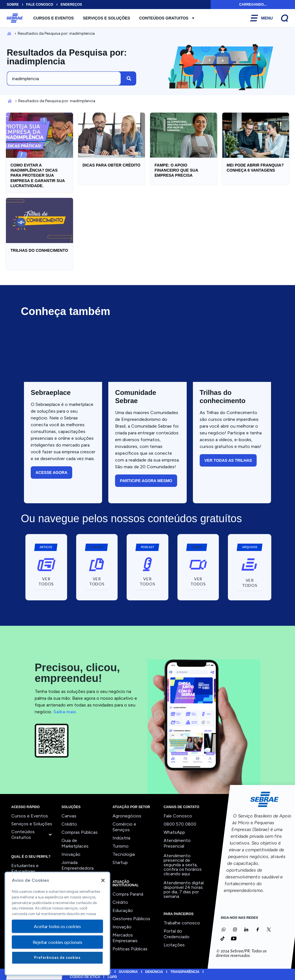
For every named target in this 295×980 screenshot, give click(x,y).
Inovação (71, 854)
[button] (96, 547)
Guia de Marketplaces (75, 843)
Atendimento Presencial (177, 843)
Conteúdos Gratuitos (167, 18)
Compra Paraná (128, 894)
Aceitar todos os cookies (57, 926)
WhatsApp (174, 832)
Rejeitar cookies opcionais (58, 942)
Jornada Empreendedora (78, 865)
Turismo (121, 846)
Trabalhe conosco (182, 923)
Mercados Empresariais (125, 938)
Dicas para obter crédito (112, 165)
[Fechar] (103, 880)
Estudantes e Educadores (25, 868)
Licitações (174, 945)
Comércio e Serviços (124, 827)
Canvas (69, 816)
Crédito (69, 824)
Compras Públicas (80, 832)
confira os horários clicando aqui (183, 871)
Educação (123, 910)
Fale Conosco (178, 816)
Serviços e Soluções (107, 18)
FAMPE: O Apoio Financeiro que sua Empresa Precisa (176, 170)
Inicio (8, 33)
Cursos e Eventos (54, 18)
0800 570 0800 (180, 824)
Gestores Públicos (131, 919)
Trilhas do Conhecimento (39, 250)
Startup (120, 862)
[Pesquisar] (129, 78)
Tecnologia (124, 854)
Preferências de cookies (57, 958)
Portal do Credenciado (177, 934)
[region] (57, 924)
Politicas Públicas (130, 949)
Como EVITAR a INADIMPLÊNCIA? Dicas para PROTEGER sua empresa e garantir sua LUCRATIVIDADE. (38, 175)
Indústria (121, 838)
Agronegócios (127, 816)
